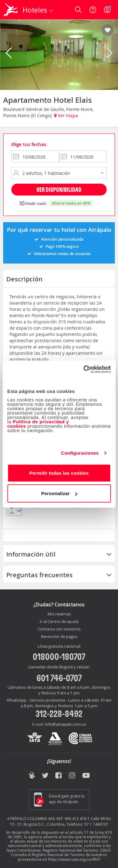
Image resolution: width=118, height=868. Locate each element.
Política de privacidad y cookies (38, 424)
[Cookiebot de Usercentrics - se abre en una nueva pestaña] (84, 369)
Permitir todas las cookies (59, 473)
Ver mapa (66, 115)
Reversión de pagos (59, 637)
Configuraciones (80, 453)
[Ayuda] (93, 10)
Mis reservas (59, 614)
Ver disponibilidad (59, 189)
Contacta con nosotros (59, 629)
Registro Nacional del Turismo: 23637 (77, 850)
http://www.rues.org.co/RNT (74, 859)
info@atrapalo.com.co (66, 724)
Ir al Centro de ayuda (59, 622)
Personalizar (59, 493)
